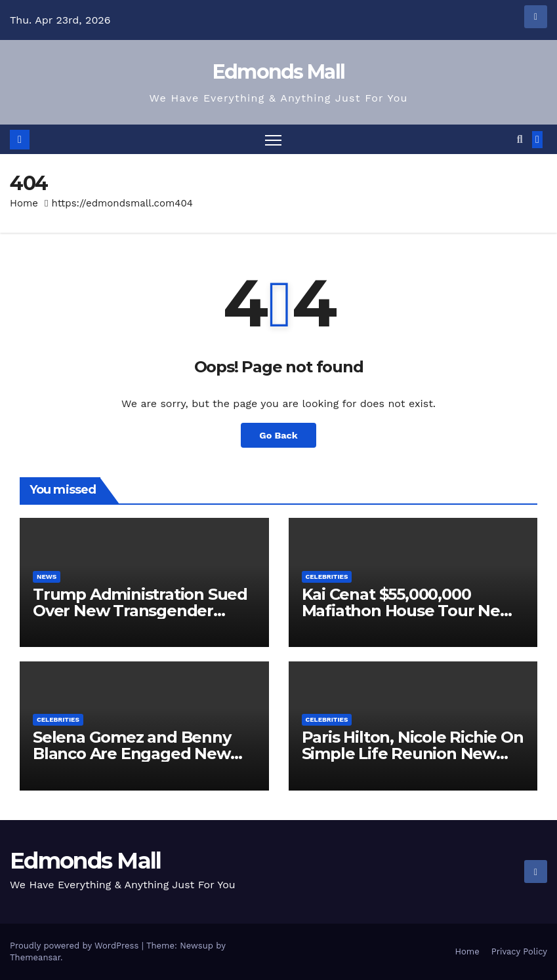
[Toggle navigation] (273, 139)
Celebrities (327, 577)
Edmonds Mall (279, 72)
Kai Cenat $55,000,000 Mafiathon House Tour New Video (408, 611)
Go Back (278, 435)
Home (24, 203)
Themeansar (35, 957)
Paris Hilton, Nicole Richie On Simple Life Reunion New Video (413, 754)
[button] (520, 139)
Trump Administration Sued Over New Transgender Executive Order (140, 611)
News (47, 577)
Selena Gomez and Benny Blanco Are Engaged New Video (132, 754)
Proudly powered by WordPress (76, 946)
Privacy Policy (519, 951)
